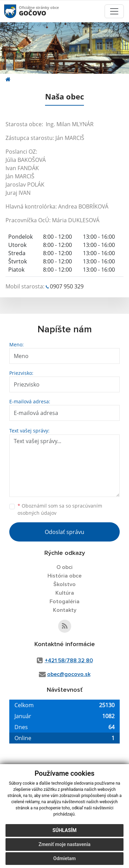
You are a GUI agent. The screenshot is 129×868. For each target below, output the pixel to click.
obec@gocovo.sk (69, 674)
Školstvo (64, 584)
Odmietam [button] (64, 858)
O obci (64, 567)
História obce (64, 576)
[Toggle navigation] (114, 11)
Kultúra (65, 593)
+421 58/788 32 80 (69, 661)
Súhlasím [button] (65, 830)
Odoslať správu (64, 532)
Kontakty (65, 610)
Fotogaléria (64, 602)
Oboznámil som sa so (60, 509)
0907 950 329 (67, 286)
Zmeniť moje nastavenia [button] (64, 844)
